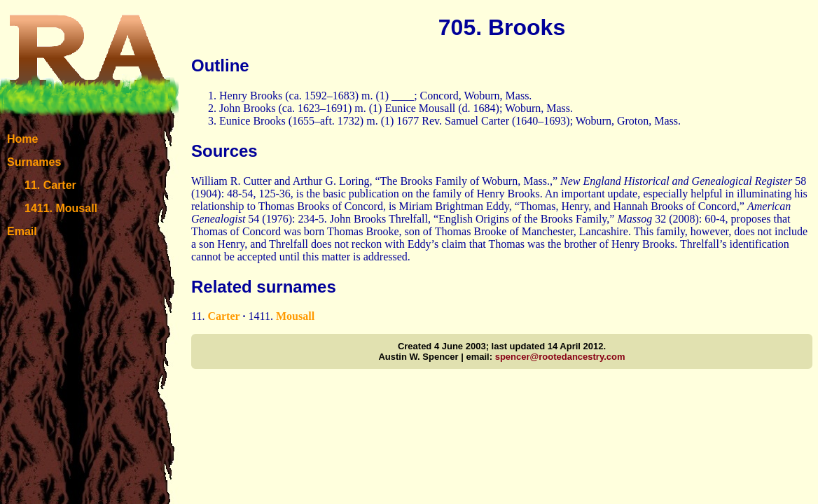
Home (22, 139)
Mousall (295, 316)
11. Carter (50, 185)
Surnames (34, 162)
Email (22, 231)
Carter (223, 316)
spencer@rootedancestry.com (560, 357)
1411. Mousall (61, 208)
